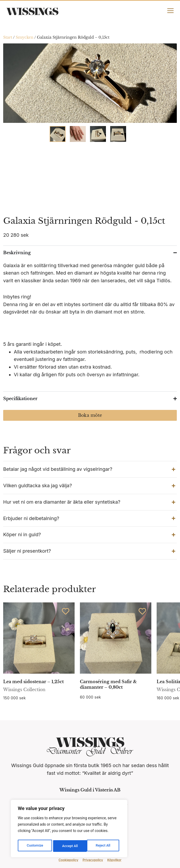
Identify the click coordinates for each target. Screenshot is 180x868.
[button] (90, 469)
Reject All (69, 846)
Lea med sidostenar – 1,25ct (33, 682)
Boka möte (90, 415)
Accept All (104, 846)
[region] (69, 830)
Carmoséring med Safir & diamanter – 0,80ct (108, 684)
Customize (35, 846)
